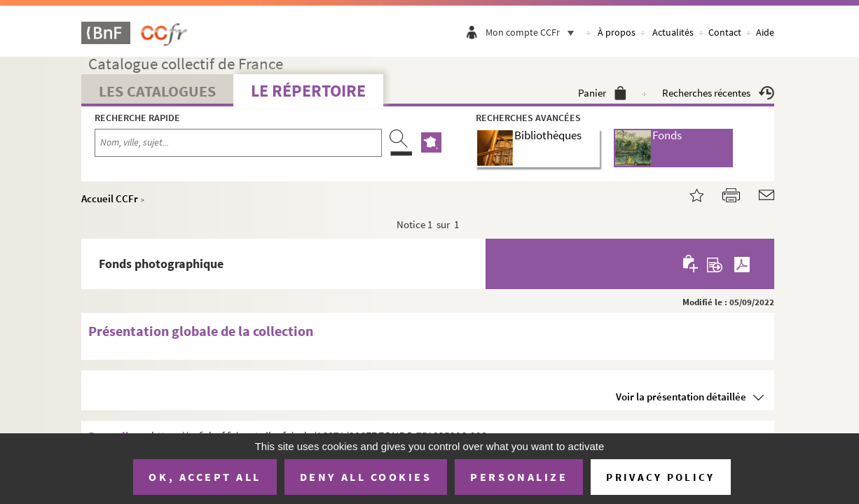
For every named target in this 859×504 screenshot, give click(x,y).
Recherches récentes (718, 93)
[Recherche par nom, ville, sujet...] (238, 143)
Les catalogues (157, 91)
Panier (602, 93)
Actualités (673, 32)
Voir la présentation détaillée (681, 397)
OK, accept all (205, 477)
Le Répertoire (308, 91)
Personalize (519, 477)
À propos (617, 32)
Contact (725, 32)
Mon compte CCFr (533, 32)
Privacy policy (660, 477)
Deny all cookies (366, 477)
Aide (765, 32)
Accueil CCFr (110, 198)
